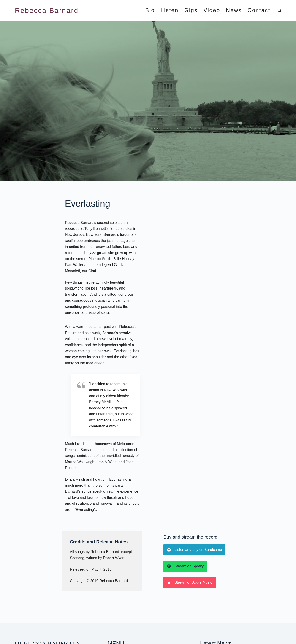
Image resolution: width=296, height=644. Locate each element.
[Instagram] (208, 623)
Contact (259, 10)
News (234, 10)
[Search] (279, 10)
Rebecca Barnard (47, 10)
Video (212, 10)
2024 (204, 563)
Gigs (191, 10)
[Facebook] (199, 623)
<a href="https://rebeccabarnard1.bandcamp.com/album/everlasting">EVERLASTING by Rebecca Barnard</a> (208, 310)
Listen (169, 10)
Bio (150, 10)
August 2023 (210, 591)
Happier (38, 636)
